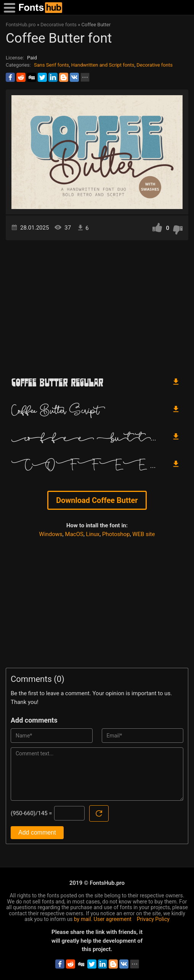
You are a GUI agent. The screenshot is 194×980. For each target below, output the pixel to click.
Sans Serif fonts (51, 65)
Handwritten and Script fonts (103, 65)
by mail (83, 919)
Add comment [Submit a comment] (37, 832)
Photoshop (116, 534)
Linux (93, 534)
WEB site (143, 534)
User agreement (113, 919)
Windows (51, 534)
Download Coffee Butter (97, 500)
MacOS (74, 534)
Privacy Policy (153, 919)
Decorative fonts (155, 65)
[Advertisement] (97, 305)
